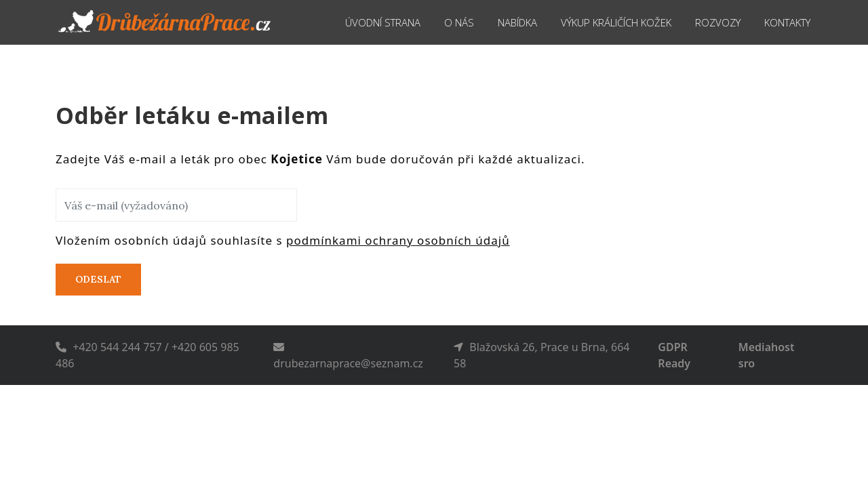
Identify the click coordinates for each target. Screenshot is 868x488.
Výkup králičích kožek (604, 22)
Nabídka (494, 22)
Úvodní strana (352, 22)
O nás (432, 22)
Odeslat (98, 279)
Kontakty (790, 22)
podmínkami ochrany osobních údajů (398, 240)
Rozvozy (715, 22)
